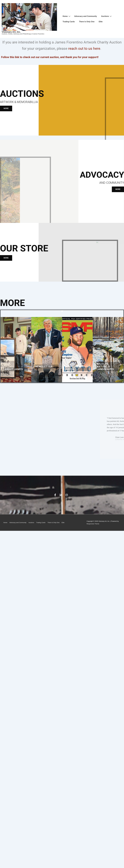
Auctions (107, 16)
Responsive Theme (93, 524)
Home (67, 16)
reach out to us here (84, 49)
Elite (101, 22)
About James (14, 369)
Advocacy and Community (86, 16)
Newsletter (44, 367)
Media (70, 369)
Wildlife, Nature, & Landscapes (105, 367)
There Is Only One (87, 22)
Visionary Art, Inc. (11, 32)
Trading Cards (69, 22)
